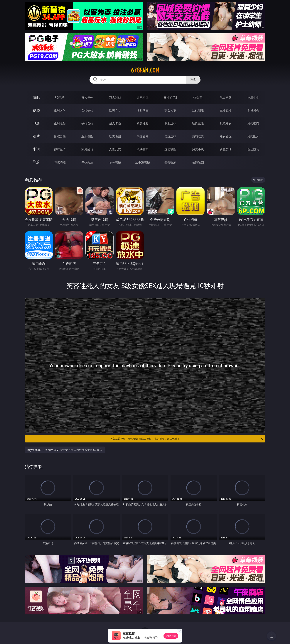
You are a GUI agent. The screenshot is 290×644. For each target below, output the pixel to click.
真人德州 (87, 97)
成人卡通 (115, 123)
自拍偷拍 (87, 110)
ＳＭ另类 (253, 110)
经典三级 (198, 123)
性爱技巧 (253, 149)
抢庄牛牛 (253, 97)
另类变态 (253, 123)
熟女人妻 (170, 110)
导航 (36, 162)
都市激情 (60, 149)
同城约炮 (60, 162)
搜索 (193, 80)
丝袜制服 (198, 110)
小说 (36, 149)
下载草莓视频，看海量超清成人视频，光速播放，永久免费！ (187, 439)
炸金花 (198, 97)
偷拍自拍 (87, 123)
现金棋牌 (226, 97)
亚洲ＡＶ (60, 110)
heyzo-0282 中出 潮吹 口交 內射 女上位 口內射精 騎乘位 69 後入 (65, 450)
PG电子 (60, 97)
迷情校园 (170, 149)
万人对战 (115, 97)
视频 (36, 110)
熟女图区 (226, 136)
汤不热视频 (143, 162)
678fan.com (145, 70)
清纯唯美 (198, 136)
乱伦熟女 (226, 123)
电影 (36, 123)
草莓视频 (115, 162)
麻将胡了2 (170, 97)
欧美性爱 (143, 123)
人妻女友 (115, 149)
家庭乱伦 (87, 149)
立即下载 (171, 636)
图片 (36, 136)
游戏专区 (143, 97)
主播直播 (226, 110)
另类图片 (253, 136)
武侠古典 (143, 149)
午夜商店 (87, 162)
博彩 (36, 97)
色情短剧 (198, 162)
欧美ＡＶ (115, 110)
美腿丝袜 (170, 136)
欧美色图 (115, 136)
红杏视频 (170, 162)
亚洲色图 (87, 136)
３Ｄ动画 (143, 110)
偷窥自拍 (60, 136)
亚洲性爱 (60, 123)
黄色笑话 (226, 149)
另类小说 (198, 149)
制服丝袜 (170, 123)
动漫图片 (143, 136)
